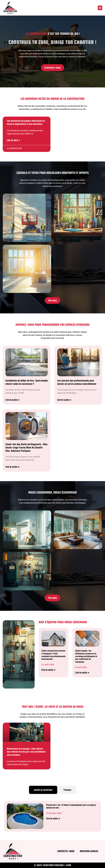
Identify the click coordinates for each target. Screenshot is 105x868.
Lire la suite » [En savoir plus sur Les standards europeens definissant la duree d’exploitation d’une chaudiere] (14, 140)
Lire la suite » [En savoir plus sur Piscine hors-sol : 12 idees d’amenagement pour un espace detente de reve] (53, 818)
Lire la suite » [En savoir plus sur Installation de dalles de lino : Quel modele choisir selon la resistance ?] (13, 400)
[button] (100, 8)
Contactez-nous (66, 851)
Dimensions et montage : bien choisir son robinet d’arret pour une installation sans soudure (26, 752)
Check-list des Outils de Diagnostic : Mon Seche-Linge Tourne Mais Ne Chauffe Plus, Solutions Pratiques (26, 448)
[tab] (43, 790)
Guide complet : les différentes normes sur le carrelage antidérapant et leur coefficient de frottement (86, 656)
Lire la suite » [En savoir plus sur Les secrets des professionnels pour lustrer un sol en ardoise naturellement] (64, 400)
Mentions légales (89, 851)
